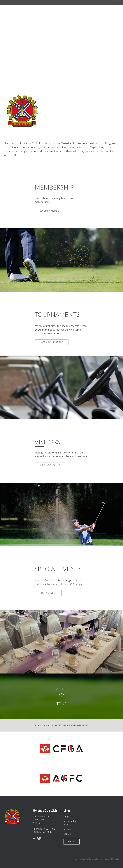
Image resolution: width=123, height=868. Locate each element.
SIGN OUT (72, 842)
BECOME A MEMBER (50, 211)
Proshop (68, 830)
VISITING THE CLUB (50, 465)
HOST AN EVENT (48, 593)
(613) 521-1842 (48, 829)
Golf (66, 825)
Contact (67, 834)
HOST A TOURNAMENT (52, 342)
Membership (70, 821)
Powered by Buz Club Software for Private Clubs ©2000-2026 (96, 859)
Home (67, 817)
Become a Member (61, 51)
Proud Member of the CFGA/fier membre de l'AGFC (62, 725)
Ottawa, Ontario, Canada (108, 817)
